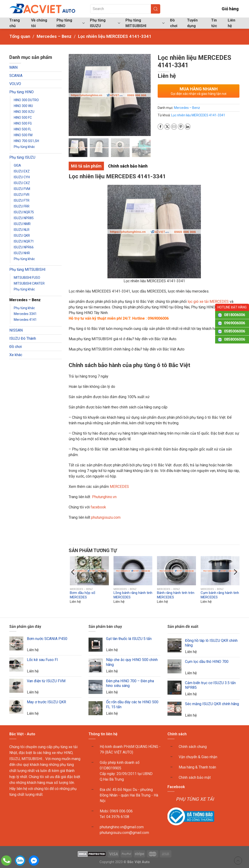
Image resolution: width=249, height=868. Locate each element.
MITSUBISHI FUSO (27, 278)
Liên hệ (231, 23)
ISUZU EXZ (22, 171)
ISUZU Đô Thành (23, 338)
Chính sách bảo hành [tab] (128, 166)
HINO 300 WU (23, 106)
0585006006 (235, 331)
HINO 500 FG (23, 123)
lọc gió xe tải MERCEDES (208, 302)
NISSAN (16, 330)
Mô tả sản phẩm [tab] (86, 166)
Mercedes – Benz (25, 300)
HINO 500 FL (23, 129)
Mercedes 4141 (25, 320)
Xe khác (16, 355)
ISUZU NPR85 (24, 218)
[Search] (125, 9)
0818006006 (235, 315)
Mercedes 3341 (25, 314)
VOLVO (15, 84)
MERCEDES (119, 487)
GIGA (17, 165)
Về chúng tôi (39, 23)
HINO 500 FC (23, 118)
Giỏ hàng (227, 9)
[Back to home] (43, 9)
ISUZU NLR (22, 230)
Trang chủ (15, 23)
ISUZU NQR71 (24, 241)
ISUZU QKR (22, 236)
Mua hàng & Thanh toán (197, 767)
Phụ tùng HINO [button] (71, 23)
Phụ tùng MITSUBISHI (27, 270)
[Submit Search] (156, 9)
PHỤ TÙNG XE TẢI (195, 799)
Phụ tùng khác (24, 147)
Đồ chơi (174, 23)
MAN (13, 67)
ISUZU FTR (22, 200)
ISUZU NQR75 (24, 212)
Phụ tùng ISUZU (22, 157)
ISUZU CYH (22, 177)
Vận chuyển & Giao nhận (198, 757)
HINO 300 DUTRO (26, 100)
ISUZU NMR (22, 224)
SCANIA (16, 76)
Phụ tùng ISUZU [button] (105, 23)
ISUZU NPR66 (24, 247)
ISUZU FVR (22, 195)
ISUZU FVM (22, 189)
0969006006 (235, 323)
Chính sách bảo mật (195, 777)
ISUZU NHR (22, 253)
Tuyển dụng (192, 23)
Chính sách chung (193, 747)
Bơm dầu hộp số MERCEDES (83, 595)
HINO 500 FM (23, 135)
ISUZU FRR (22, 206)
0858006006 (235, 339)
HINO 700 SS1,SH (26, 141)
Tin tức (214, 23)
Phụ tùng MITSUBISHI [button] (145, 23)
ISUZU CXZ (22, 183)
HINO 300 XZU (24, 112)
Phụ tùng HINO (21, 92)
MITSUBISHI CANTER (29, 283)
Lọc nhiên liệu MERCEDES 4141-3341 (198, 115)
